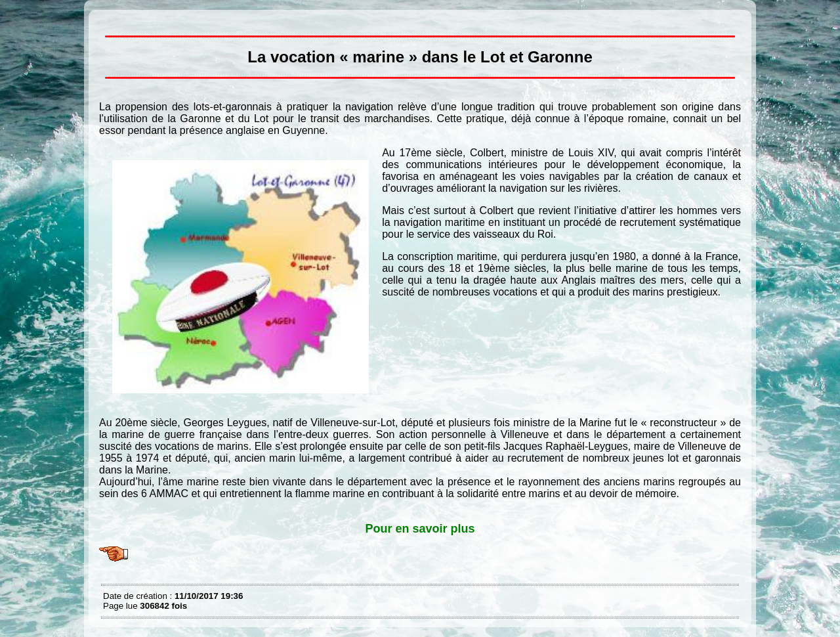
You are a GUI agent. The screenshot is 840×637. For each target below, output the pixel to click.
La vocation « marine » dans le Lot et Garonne (106, 20)
